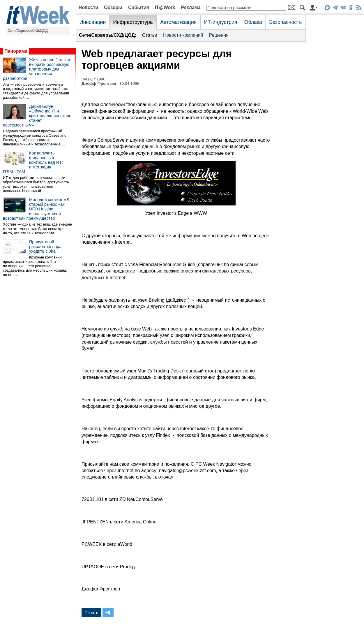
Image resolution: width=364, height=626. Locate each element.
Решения (219, 35)
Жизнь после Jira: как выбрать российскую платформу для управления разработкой (37, 69)
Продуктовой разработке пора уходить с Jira (45, 247)
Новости (88, 7)
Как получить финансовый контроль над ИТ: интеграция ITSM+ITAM (33, 162)
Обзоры (113, 7)
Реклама (191, 7)
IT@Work (165, 7)
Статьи (150, 35)
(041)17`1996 (93, 79)
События (139, 7)
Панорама (16, 51)
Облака (253, 22)
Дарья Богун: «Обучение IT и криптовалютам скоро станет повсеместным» (37, 116)
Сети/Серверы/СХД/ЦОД (28, 31)
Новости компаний (183, 35)
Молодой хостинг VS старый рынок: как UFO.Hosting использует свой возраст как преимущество (36, 209)
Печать (91, 613)
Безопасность (285, 22)
